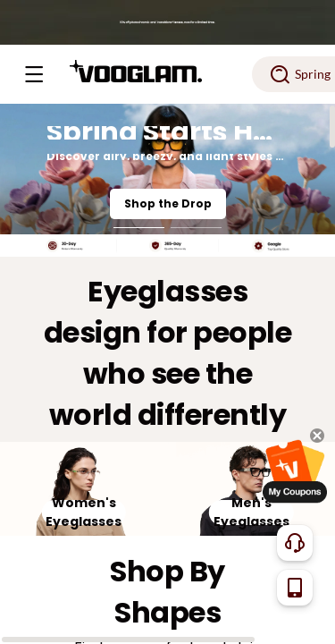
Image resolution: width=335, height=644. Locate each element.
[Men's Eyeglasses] (252, 490)
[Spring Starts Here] (167, 169)
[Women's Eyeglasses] (84, 490)
